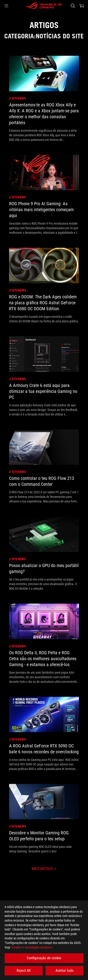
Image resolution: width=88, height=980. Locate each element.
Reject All (24, 971)
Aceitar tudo (64, 971)
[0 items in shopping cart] (82, 6)
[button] (6, 6)
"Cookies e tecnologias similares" (32, 947)
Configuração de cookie (44, 958)
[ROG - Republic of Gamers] (44, 6)
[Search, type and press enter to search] (73, 6)
